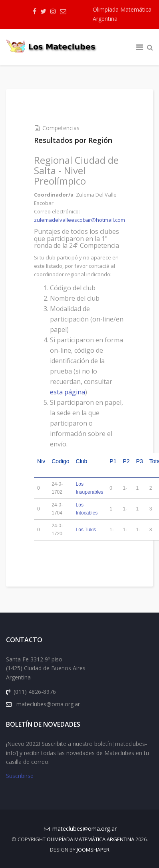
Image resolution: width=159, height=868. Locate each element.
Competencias (61, 128)
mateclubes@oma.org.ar (84, 829)
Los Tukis (86, 530)
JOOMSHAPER (93, 850)
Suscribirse (20, 776)
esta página (68, 392)
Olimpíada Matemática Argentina (122, 14)
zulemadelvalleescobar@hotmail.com (79, 220)
